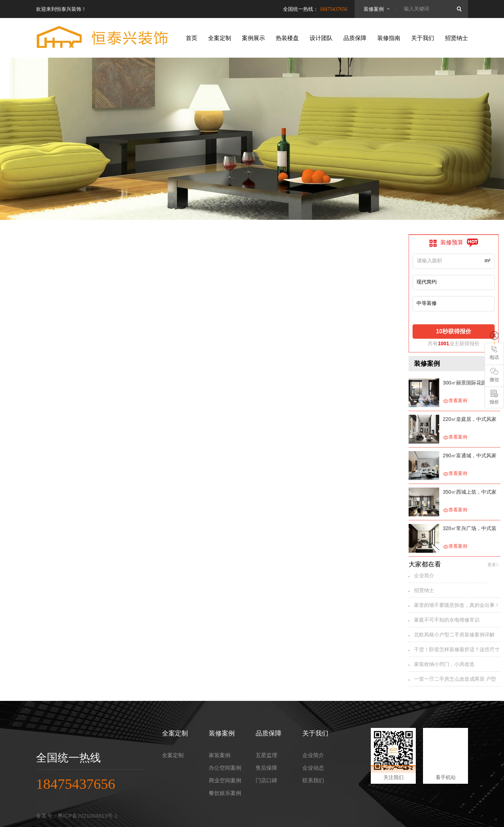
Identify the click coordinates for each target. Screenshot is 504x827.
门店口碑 (266, 780)
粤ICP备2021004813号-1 (88, 816)
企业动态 (313, 768)
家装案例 (220, 755)
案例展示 (253, 38)
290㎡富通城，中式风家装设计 (470, 456)
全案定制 (220, 38)
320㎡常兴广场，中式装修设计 (470, 529)
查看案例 (455, 401)
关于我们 (423, 38)
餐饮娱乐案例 (225, 793)
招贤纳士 (456, 38)
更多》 (494, 565)
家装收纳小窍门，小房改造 (444, 664)
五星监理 (266, 755)
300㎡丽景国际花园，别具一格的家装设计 (470, 384)
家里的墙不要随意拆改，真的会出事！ (457, 605)
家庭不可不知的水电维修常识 (447, 620)
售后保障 (266, 768)
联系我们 (313, 780)
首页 (192, 38)
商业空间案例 (225, 780)
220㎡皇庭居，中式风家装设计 (470, 420)
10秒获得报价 (454, 331)
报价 (494, 397)
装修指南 (389, 38)
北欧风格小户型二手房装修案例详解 (454, 635)
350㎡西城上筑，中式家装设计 (470, 493)
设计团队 (321, 38)
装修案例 (374, 9)
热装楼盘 (287, 38)
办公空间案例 (225, 768)
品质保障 (355, 38)
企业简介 (424, 575)
